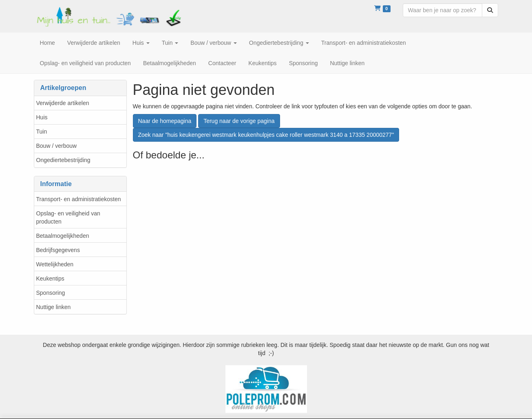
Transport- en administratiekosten (79, 199)
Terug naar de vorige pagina (239, 121)
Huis (42, 117)
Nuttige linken (54, 307)
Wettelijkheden (55, 264)
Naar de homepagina (165, 121)
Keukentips (50, 279)
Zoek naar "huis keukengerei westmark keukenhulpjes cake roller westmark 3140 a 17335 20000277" (266, 135)
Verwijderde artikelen (63, 103)
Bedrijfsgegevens (58, 250)
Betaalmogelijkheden (63, 236)
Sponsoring (51, 293)
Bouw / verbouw (57, 146)
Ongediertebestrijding (63, 160)
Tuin (42, 132)
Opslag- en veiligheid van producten (68, 217)
